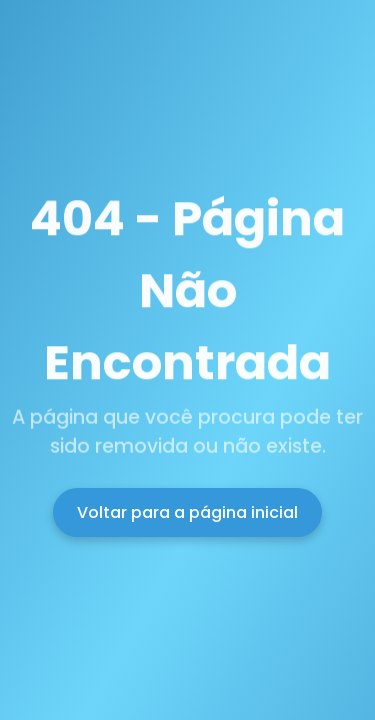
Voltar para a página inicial (187, 512)
